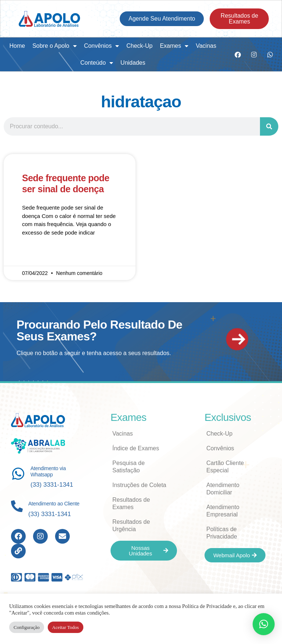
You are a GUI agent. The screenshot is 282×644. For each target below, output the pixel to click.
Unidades (133, 63)
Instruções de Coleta (139, 485)
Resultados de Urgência (131, 525)
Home (17, 46)
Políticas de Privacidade (222, 533)
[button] (264, 624)
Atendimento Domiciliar (223, 489)
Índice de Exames (136, 448)
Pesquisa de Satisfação (129, 467)
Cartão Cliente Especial (225, 467)
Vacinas (206, 46)
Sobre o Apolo (55, 46)
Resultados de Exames (131, 503)
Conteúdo (97, 63)
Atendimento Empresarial (223, 511)
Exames (174, 46)
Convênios (102, 46)
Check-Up (139, 46)
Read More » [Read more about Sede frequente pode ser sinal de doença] (37, 254)
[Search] (269, 126)
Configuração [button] (27, 627)
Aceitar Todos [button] (66, 627)
